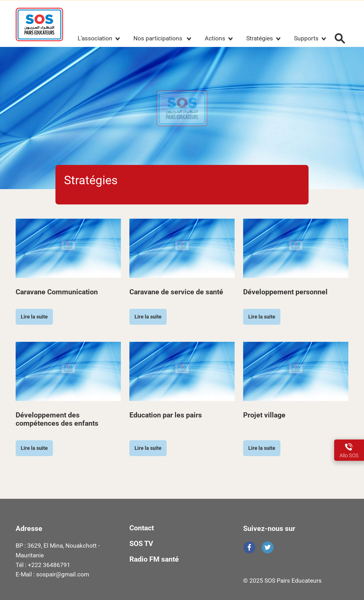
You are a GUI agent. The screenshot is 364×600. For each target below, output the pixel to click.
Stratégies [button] (260, 38)
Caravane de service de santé (176, 292)
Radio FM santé (154, 559)
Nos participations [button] (159, 38)
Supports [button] (306, 38)
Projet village (264, 415)
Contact (142, 528)
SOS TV (141, 544)
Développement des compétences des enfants (57, 419)
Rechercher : (340, 38)
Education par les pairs (166, 415)
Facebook (249, 547)
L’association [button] (95, 38)
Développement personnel (285, 292)
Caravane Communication (57, 292)
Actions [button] (215, 38)
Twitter (268, 547)
